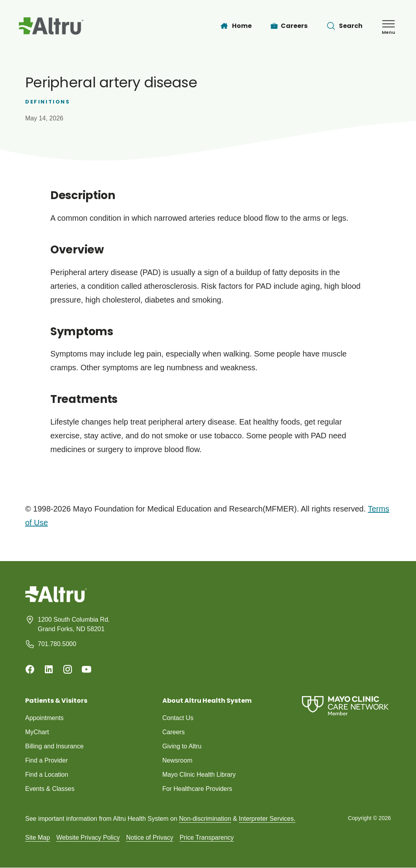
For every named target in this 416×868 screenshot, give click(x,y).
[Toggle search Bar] (344, 26)
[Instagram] (68, 669)
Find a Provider (47, 760)
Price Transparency (207, 838)
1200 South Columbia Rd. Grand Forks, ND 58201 (74, 624)
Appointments (44, 718)
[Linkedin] (49, 669)
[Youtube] (87, 669)
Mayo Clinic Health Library (199, 775)
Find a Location (47, 775)
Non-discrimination (205, 819)
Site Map (38, 838)
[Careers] (289, 26)
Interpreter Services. (267, 819)
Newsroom (177, 760)
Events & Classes (50, 789)
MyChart (37, 732)
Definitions (48, 102)
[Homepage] (56, 600)
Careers (174, 732)
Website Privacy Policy (88, 838)
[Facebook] (30, 669)
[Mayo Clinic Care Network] (345, 706)
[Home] (236, 26)
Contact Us (178, 718)
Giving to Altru (182, 746)
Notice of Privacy (150, 838)
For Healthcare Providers (197, 789)
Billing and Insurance (54, 746)
